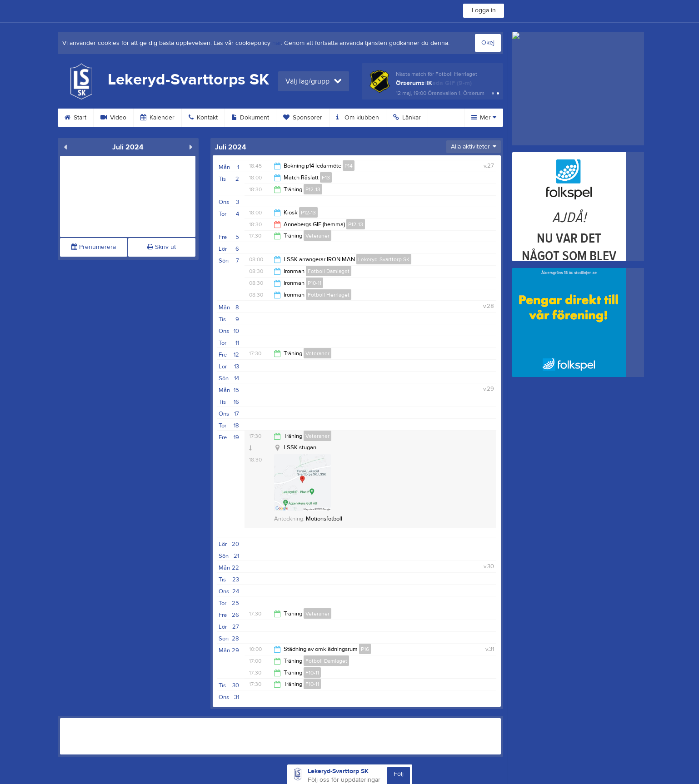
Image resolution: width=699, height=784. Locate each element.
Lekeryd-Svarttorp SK (384, 259)
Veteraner (317, 236)
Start (75, 118)
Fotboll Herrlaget (329, 295)
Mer (484, 118)
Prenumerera (94, 247)
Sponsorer (303, 118)
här (277, 43)
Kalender (157, 118)
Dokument (250, 118)
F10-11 (312, 673)
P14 (349, 166)
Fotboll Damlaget (329, 271)
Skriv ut (162, 247)
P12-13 (313, 189)
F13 (326, 178)
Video (113, 118)
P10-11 (315, 283)
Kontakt (203, 118)
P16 (365, 649)
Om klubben (358, 118)
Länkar (407, 118)
